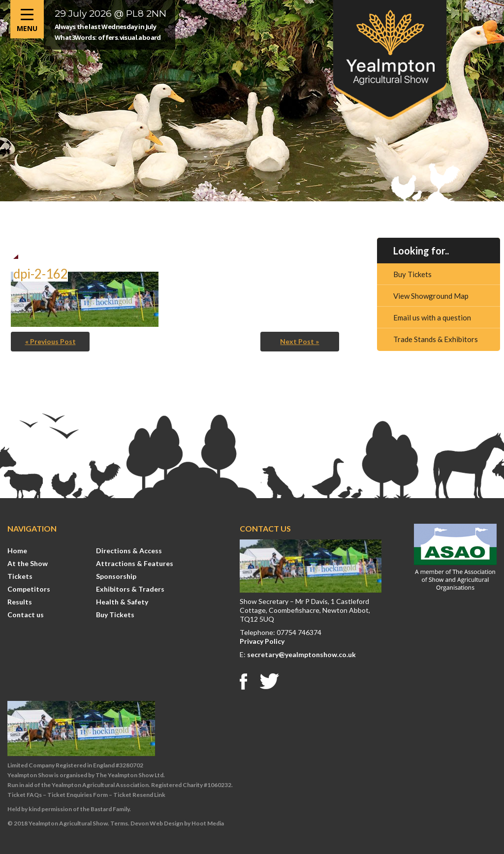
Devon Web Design (157, 823)
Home (17, 551)
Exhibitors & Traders (130, 589)
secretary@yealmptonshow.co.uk (301, 654)
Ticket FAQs (25, 795)
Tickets (20, 576)
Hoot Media (208, 823)
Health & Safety (122, 602)
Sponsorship (116, 576)
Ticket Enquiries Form (78, 795)
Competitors (29, 589)
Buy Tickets (412, 274)
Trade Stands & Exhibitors (436, 339)
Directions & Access (129, 551)
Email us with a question (432, 317)
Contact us (26, 615)
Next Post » (299, 341)
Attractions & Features (135, 563)
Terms (119, 823)
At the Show (28, 563)
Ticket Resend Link (139, 795)
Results (20, 602)
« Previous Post (50, 341)
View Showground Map (431, 296)
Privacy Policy (262, 641)
